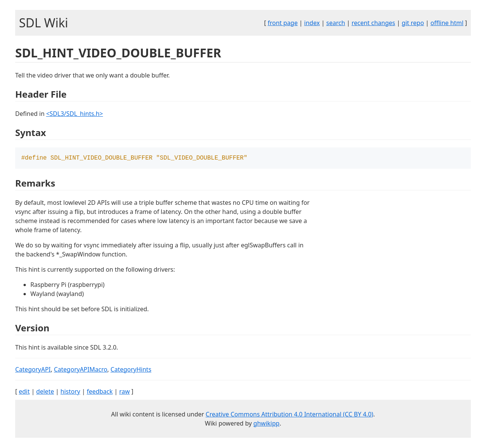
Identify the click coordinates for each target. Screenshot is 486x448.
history (70, 392)
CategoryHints (131, 370)
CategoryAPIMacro (81, 370)
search (336, 23)
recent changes (373, 23)
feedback (99, 392)
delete (45, 392)
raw (125, 392)
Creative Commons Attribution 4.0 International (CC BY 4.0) (290, 415)
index (312, 23)
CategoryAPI (33, 370)
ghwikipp (266, 424)
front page (283, 23)
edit (24, 392)
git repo (413, 23)
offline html (447, 23)
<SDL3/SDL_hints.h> (74, 114)
